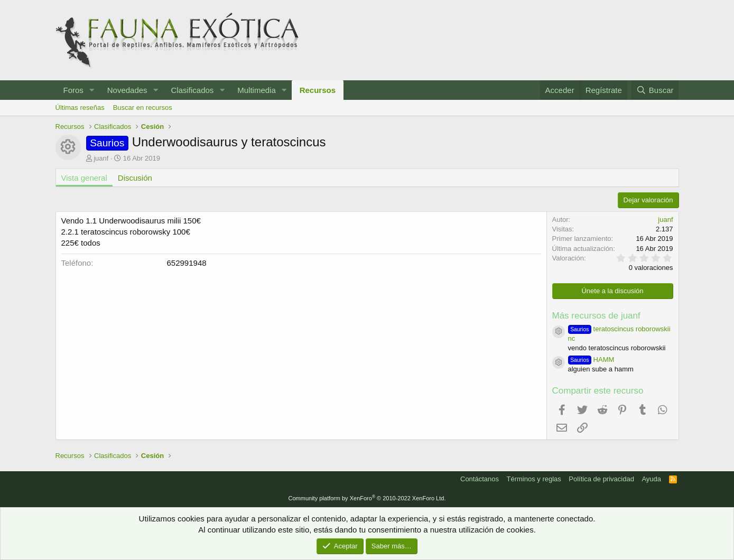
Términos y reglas (534, 479)
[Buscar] (655, 90)
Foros (73, 90)
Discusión (135, 178)
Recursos (318, 90)
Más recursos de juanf (596, 316)
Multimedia (257, 90)
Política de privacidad (601, 479)
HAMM (591, 360)
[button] (92, 90)
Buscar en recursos (143, 108)
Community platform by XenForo (367, 498)
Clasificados (192, 90)
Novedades (127, 90)
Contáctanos (480, 479)
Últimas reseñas (80, 108)
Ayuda (651, 479)
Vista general (84, 178)
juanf (101, 158)
